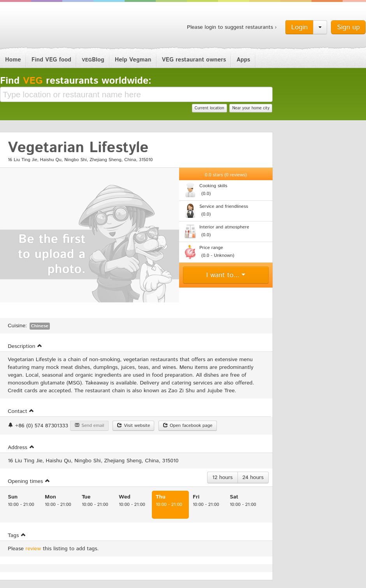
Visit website (133, 426)
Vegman (48, 26)
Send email (89, 426)
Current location (209, 108)
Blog (93, 60)
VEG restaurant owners (194, 60)
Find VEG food (51, 60)
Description (25, 346)
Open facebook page (188, 426)
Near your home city (251, 108)
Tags (17, 535)
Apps (243, 60)
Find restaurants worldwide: (76, 81)
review (33, 549)
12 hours (223, 477)
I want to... (226, 275)
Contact (21, 411)
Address (21, 448)
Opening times (29, 481)
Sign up (348, 27)
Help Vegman (133, 60)
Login (300, 27)
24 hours (253, 477)
